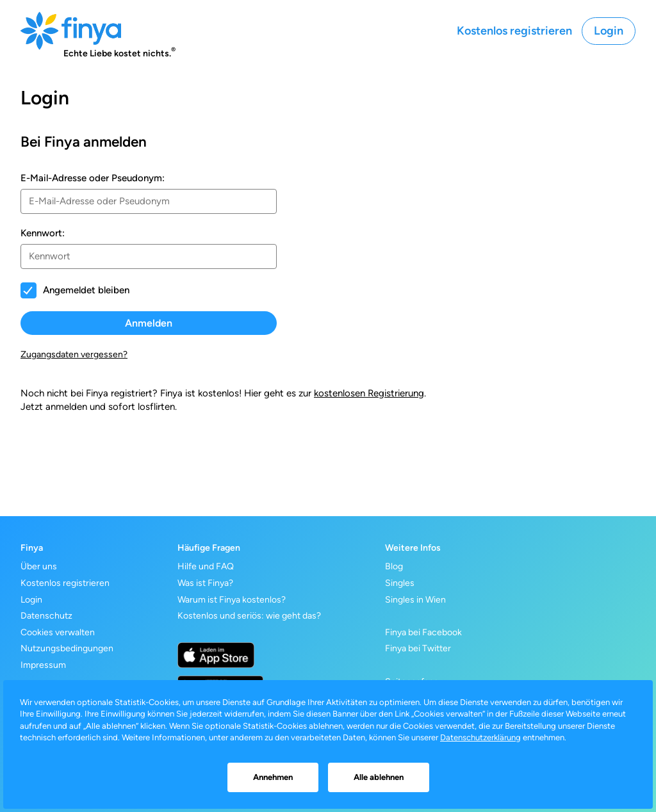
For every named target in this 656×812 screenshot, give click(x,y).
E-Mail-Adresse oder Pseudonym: (93, 178)
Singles (400, 583)
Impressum (43, 665)
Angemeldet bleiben (86, 290)
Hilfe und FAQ (206, 566)
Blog (394, 566)
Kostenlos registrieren (514, 31)
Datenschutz (46, 616)
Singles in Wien (415, 600)
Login (609, 31)
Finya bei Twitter (418, 648)
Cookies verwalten (58, 632)
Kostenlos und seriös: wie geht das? (249, 616)
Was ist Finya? (205, 583)
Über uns (39, 566)
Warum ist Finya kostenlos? (232, 600)
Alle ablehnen (379, 777)
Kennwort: (43, 233)
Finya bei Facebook (423, 632)
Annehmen (273, 777)
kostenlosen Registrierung (369, 393)
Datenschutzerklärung (480, 737)
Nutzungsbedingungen (67, 648)
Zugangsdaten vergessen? (74, 354)
